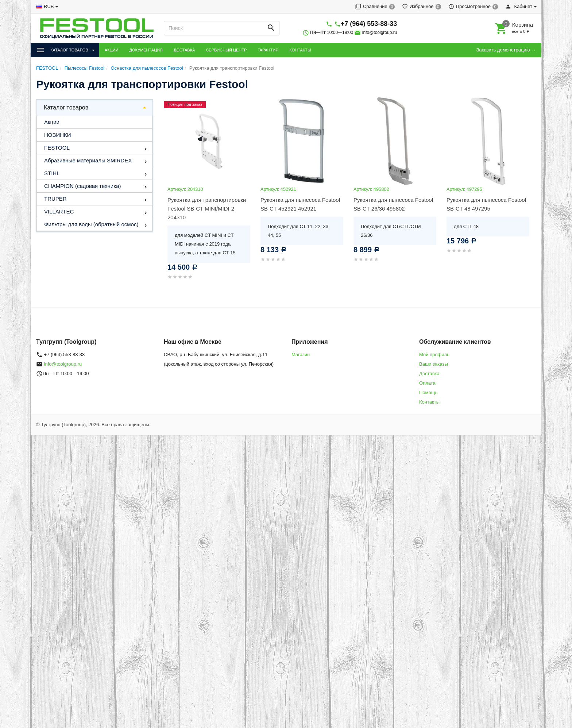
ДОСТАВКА (184, 50)
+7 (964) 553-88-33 (369, 24)
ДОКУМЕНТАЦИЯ (146, 50)
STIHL (52, 173)
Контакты (429, 402)
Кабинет (519, 6)
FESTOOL (57, 148)
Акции (52, 122)
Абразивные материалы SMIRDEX (88, 160)
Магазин (301, 355)
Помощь (428, 392)
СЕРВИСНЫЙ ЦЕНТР (226, 50)
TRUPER (55, 199)
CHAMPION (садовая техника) (82, 186)
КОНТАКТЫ (300, 50)
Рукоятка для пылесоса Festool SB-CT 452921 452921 (300, 204)
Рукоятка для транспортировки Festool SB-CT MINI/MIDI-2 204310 (207, 209)
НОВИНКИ (58, 135)
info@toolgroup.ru (380, 32)
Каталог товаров (66, 107)
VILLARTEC (59, 211)
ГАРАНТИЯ (268, 50)
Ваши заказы (434, 364)
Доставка (429, 373)
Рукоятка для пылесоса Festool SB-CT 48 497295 (486, 204)
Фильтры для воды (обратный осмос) (91, 224)
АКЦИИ (112, 50)
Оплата (427, 383)
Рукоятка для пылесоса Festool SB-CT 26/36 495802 (393, 204)
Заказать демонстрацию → (506, 50)
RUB (49, 6)
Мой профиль (434, 355)
